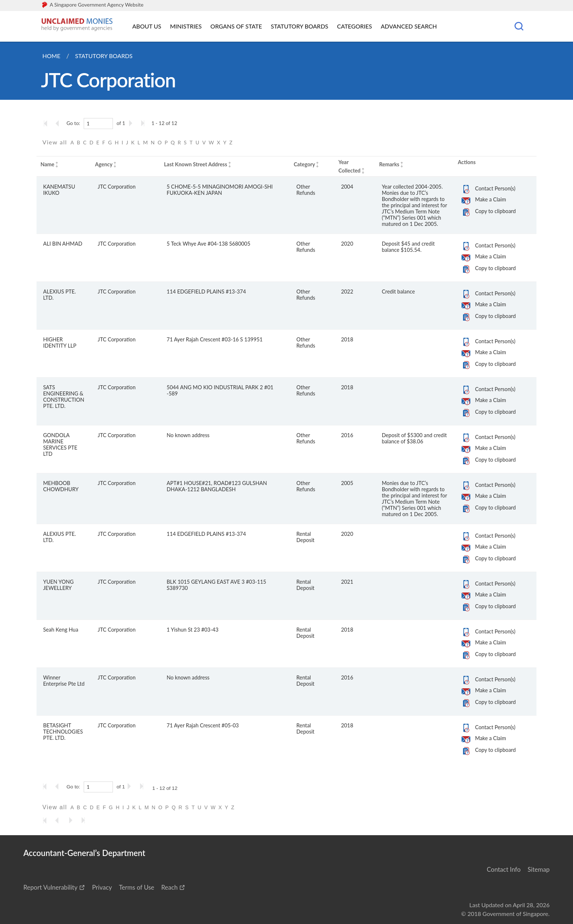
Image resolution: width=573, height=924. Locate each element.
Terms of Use (136, 887)
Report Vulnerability (50, 887)
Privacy (102, 887)
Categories (354, 26)
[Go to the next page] (132, 123)
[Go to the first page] (47, 123)
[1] (98, 124)
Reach (169, 887)
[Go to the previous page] (60, 123)
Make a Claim (491, 199)
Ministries (186, 26)
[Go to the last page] (144, 123)
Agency (104, 164)
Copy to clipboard (495, 211)
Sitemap (539, 869)
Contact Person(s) (495, 188)
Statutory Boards (299, 26)
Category (304, 164)
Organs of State (236, 26)
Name (48, 164)
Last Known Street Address (196, 164)
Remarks (389, 164)
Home (51, 56)
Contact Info (504, 869)
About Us (147, 26)
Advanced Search (409, 26)
